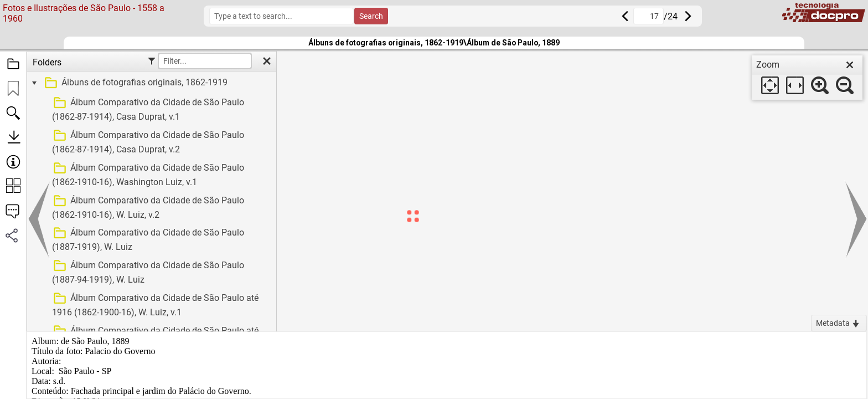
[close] (850, 65)
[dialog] (807, 78)
